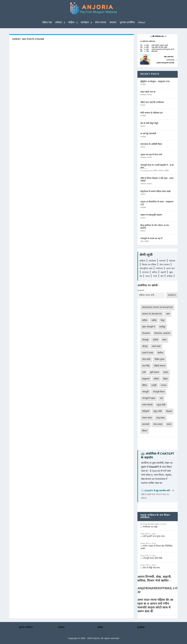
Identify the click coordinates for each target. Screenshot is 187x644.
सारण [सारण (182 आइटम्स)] (169, 424)
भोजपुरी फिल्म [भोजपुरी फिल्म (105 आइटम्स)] (159, 392)
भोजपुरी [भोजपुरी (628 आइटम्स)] (145, 392)
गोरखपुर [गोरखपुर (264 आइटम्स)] (145, 340)
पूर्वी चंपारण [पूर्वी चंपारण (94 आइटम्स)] (155, 372)
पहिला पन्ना (47, 23)
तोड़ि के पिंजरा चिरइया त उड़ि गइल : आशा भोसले (157, 180)
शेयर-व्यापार (101, 23)
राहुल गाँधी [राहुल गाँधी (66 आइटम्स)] (158, 411)
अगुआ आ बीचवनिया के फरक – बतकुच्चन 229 (157, 203)
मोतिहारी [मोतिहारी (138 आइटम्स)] (146, 411)
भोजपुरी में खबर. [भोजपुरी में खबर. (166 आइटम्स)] (149, 398)
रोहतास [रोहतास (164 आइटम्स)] (169, 411)
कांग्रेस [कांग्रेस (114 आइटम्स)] (154, 320)
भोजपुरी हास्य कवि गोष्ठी (153, 558)
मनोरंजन (143, 184)
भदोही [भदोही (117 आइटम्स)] (154, 385)
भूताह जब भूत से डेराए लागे (151, 155)
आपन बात (170, 269)
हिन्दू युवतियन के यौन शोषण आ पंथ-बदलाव (155, 227)
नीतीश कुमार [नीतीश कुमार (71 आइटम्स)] (160, 359)
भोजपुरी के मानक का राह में (151, 239)
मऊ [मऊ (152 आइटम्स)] (161, 398)
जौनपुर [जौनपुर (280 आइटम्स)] (145, 346)
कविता (155, 171)
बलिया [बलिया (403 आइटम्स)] (156, 379)
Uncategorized (146, 171)
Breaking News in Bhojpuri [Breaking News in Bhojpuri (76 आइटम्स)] (157, 307)
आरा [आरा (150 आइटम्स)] (168, 314)
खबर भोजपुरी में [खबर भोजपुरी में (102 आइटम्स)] (149, 327)
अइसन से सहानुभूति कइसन (151, 215)
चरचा (148, 276)
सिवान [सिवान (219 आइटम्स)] (145, 431)
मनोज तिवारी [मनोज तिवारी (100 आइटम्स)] (147, 405)
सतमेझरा (85, 23)
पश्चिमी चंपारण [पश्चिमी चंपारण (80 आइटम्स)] (160, 366)
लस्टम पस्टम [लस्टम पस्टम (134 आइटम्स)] (147, 418)
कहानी (164, 272)
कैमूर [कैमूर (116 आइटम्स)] (163, 320)
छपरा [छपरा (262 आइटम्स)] (164, 340)
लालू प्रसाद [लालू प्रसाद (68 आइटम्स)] (160, 418)
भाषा (142, 241)
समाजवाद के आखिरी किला (151, 144)
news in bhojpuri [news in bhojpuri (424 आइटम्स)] (152, 314)
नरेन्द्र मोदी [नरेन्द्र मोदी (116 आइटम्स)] (146, 359)
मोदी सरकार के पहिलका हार (152, 113)
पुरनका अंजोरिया (127, 23)
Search (141, 290)
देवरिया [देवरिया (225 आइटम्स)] (160, 353)
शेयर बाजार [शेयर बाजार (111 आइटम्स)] (158, 424)
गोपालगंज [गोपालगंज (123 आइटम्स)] (146, 333)
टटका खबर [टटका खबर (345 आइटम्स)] (156, 346)
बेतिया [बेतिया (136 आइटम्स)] (145, 385)
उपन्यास (145, 272)
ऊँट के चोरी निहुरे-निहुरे (149, 123)
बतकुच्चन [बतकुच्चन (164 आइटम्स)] (146, 379)
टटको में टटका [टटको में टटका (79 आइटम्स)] (148, 353)
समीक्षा (170, 276)
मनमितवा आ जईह (150, 527)
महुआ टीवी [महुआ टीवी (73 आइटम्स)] (161, 405)
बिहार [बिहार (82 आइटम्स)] (165, 379)
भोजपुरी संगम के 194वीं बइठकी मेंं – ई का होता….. (157, 167)
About (142, 23)
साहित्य (71, 23)
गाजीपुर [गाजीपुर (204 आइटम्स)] (162, 327)
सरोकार (59, 23)
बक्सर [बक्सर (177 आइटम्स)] (166, 372)
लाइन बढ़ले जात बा (148, 92)
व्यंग (162, 276)
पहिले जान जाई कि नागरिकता (152, 102)
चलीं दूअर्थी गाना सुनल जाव (154, 536)
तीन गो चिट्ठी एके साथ (151, 568)
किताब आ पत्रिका (150, 265)
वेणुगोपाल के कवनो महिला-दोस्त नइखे (155, 192)
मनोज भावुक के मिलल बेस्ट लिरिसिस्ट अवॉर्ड (157, 547)
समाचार (113, 23)
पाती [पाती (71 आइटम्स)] (144, 372)
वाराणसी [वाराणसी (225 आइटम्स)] (146, 424)
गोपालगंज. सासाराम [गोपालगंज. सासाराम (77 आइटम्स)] (162, 333)
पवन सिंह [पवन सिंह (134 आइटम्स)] (146, 366)
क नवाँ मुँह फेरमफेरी (148, 134)
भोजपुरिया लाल (146, 269)
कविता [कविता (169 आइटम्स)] (145, 320)
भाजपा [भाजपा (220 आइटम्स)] (164, 385)
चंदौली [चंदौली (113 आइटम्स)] (155, 340)
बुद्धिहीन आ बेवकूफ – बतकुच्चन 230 (155, 82)
